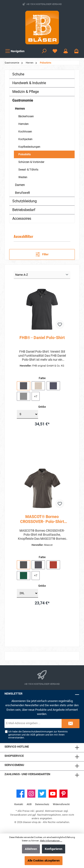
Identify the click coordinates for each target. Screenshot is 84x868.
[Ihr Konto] (66, 51)
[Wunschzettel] (55, 51)
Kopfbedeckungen (29, 147)
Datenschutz (42, 804)
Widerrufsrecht (61, 804)
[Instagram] (31, 794)
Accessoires (22, 219)
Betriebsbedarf (24, 210)
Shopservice (14, 756)
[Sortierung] (42, 275)
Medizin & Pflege (26, 92)
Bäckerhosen (26, 116)
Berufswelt (23, 193)
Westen (23, 177)
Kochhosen (25, 132)
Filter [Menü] (42, 253)
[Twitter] (42, 794)
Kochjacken (25, 139)
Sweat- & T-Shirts (28, 170)
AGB (33, 735)
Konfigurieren (54, 849)
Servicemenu (14, 765)
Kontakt (19, 804)
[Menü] (15, 51)
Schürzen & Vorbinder (31, 162)
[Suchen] (44, 51)
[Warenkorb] (76, 51)
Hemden (24, 124)
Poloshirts (25, 154)
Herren (20, 109)
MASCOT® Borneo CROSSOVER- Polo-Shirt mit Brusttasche (42, 519)
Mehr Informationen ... (51, 841)
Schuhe (18, 74)
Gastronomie (23, 100)
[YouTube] (53, 794)
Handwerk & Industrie (29, 83)
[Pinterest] (64, 794)
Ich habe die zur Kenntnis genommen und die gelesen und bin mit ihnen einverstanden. (38, 735)
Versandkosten (18, 815)
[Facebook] (20, 794)
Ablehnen (31, 849)
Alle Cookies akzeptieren (44, 861)
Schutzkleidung (25, 201)
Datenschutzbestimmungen (38, 732)
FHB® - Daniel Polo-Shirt (42, 338)
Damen (20, 185)
